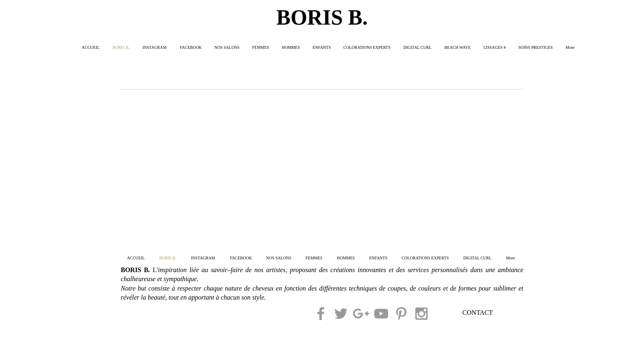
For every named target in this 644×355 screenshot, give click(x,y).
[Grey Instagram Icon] (421, 314)
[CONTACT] (478, 313)
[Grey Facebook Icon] (321, 314)
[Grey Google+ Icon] (361, 314)
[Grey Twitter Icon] (341, 314)
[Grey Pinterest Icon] (401, 314)
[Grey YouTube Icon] (381, 314)
